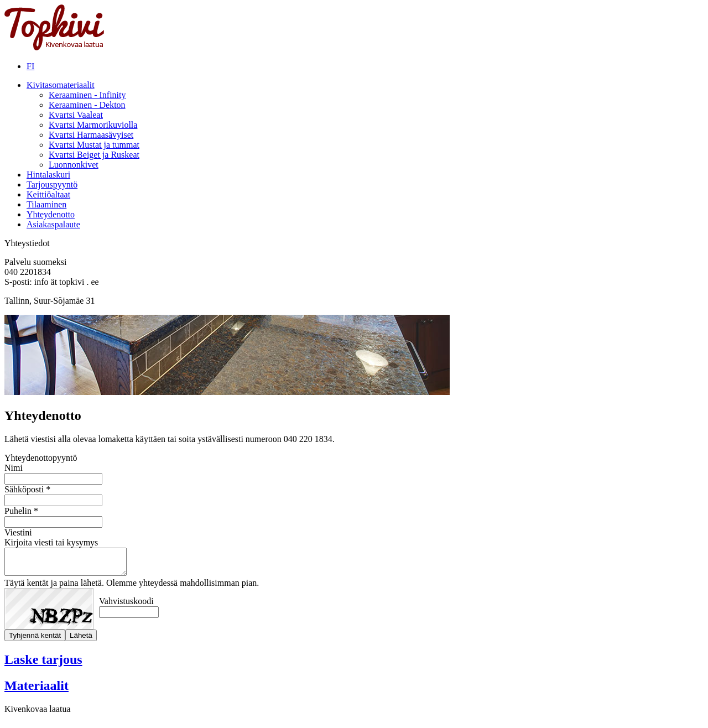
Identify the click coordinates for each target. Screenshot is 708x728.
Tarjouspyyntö (52, 184)
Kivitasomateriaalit (61, 85)
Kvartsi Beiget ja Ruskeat (94, 155)
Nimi (14, 468)
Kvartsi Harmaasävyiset (91, 135)
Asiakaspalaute (53, 224)
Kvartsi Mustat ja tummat (94, 145)
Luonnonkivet (74, 165)
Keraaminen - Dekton (87, 105)
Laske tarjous (43, 664)
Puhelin (18, 511)
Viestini (18, 532)
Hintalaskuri (48, 175)
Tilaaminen (46, 204)
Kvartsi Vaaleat (76, 115)
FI (30, 66)
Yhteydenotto (51, 214)
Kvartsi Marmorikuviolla (93, 125)
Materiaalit (37, 690)
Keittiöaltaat (48, 194)
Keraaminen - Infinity (87, 95)
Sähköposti (24, 489)
